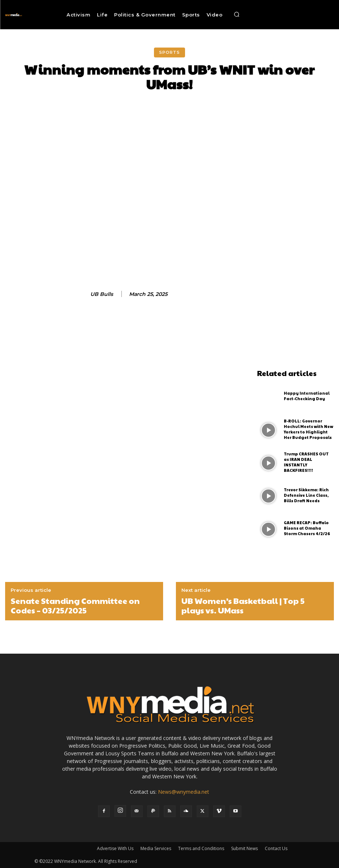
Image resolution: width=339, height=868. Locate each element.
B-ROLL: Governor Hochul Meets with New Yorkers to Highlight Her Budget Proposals (309, 429)
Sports (169, 52)
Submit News (244, 848)
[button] (237, 15)
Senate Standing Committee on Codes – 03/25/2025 (75, 606)
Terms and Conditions (201, 848)
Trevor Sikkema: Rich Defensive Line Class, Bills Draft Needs (305, 495)
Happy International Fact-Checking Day (306, 396)
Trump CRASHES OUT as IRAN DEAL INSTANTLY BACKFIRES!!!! (308, 462)
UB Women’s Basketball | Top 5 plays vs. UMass (243, 606)
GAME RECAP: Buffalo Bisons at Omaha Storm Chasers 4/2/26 (308, 529)
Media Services (156, 848)
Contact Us (276, 848)
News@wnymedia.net (184, 792)
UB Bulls (102, 294)
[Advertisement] (295, 256)
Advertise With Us (115, 848)
